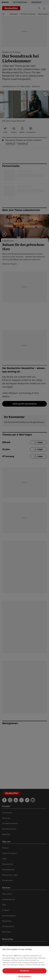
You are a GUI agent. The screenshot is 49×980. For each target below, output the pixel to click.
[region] (24, 963)
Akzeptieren (24, 971)
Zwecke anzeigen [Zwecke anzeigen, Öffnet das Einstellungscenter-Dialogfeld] (24, 976)
